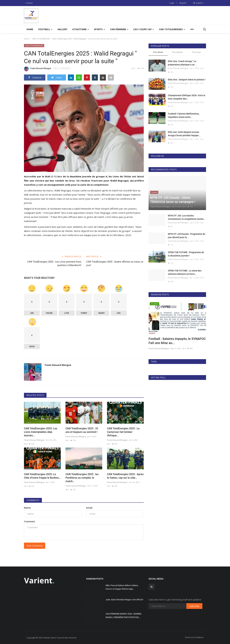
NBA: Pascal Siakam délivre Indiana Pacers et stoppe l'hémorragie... (122, 587)
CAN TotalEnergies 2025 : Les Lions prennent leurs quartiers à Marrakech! (54, 263)
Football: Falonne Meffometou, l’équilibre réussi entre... (184, 115)
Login (172, 3)
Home (30, 29)
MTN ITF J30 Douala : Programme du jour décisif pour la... (187, 236)
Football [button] (45, 29)
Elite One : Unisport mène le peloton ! (187, 80)
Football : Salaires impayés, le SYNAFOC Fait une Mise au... (177, 341)
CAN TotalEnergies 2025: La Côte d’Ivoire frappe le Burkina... (42, 476)
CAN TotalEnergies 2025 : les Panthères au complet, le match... (82, 478)
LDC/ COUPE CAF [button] (144, 29)
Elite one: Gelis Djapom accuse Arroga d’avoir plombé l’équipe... (184, 134)
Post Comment (35, 546)
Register (183, 3)
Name (27, 508)
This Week (158, 52)
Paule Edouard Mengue (38, 69)
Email (89, 508)
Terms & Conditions (194, 637)
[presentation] (194, 306)
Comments (33, 500)
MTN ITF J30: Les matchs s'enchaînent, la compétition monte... (187, 217)
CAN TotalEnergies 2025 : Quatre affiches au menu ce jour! (115, 263)
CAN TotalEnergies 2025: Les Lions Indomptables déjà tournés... (41, 432)
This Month (177, 52)
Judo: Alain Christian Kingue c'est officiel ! (125, 600)
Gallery (62, 29)
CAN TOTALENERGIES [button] (172, 29)
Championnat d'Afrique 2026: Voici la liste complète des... (187, 97)
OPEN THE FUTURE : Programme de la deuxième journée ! (186, 254)
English (199, 3)
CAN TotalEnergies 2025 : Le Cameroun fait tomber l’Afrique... (123, 432)
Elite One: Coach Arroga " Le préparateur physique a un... (182, 63)
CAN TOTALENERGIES (41, 39)
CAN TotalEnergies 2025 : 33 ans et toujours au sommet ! (82, 430)
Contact (29, 3)
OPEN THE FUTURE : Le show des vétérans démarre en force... (185, 272)
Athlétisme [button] (81, 29)
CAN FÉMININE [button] (119, 29)
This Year (196, 52)
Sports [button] (99, 29)
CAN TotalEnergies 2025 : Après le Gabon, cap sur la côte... (125, 476)
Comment (30, 521)
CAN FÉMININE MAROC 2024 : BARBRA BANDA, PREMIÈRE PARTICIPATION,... (124, 616)
